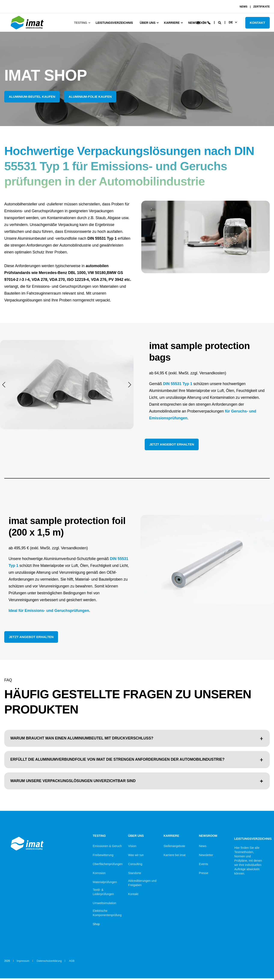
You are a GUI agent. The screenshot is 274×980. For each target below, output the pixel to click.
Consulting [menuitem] (135, 866)
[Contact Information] (209, 22)
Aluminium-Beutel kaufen (32, 97)
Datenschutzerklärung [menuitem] (49, 963)
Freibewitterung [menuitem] (103, 857)
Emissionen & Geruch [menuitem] (107, 848)
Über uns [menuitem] (148, 23)
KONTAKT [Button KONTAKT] (258, 23)
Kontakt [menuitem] (133, 896)
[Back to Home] (28, 29)
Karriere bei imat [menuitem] (175, 857)
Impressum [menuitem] (23, 963)
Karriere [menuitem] (172, 23)
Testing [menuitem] (81, 23)
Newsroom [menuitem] (208, 838)
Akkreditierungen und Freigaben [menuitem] (142, 885)
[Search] (220, 22)
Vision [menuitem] (132, 848)
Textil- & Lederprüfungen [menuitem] (103, 894)
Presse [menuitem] (204, 875)
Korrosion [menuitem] (99, 875)
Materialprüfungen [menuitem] (105, 884)
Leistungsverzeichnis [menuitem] (114, 23)
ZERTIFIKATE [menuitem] (261, 7)
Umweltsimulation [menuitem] (104, 905)
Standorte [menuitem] (135, 875)
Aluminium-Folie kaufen (90, 97)
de (231, 22)
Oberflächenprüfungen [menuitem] (108, 866)
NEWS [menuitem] (244, 7)
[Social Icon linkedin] (198, 23)
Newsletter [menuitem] (206, 857)
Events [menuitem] (203, 866)
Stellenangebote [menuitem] (174, 848)
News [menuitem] (203, 848)
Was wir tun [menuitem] (136, 857)
